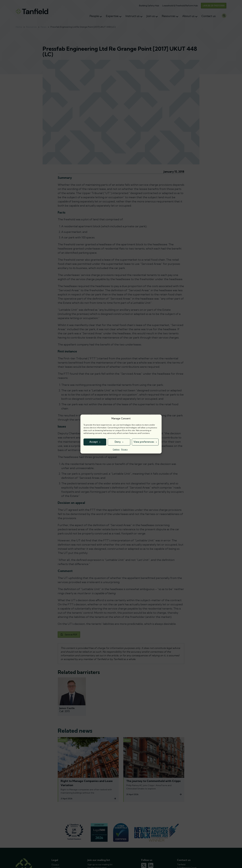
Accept (94, 442)
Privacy (124, 449)
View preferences (144, 442)
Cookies (116, 449)
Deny (118, 442)
